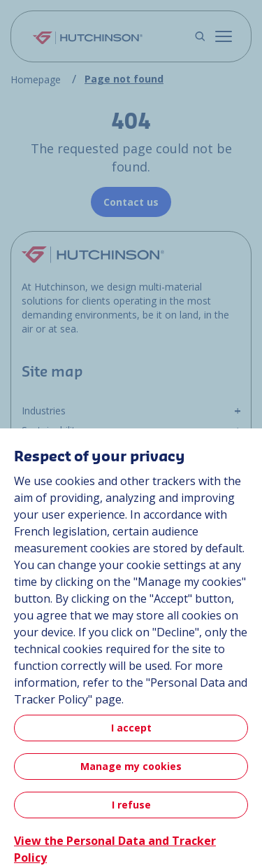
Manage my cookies (131, 766)
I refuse (131, 805)
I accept (131, 728)
